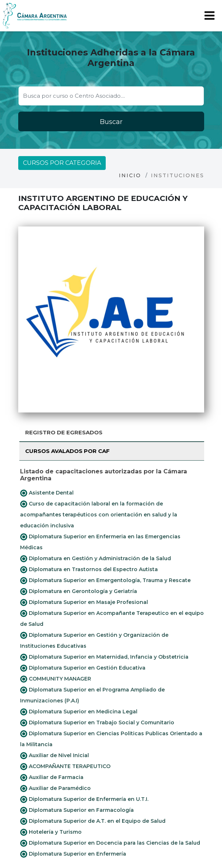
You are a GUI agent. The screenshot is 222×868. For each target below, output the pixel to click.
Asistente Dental (47, 493)
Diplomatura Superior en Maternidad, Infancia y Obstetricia (104, 657)
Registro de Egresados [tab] (64, 432)
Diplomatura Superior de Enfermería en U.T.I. (84, 799)
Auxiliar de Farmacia (52, 778)
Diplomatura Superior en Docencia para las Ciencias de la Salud (110, 843)
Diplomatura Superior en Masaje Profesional (84, 602)
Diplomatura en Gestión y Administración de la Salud (96, 559)
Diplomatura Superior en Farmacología (77, 810)
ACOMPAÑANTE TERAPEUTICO (65, 767)
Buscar (111, 122)
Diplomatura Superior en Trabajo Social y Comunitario (97, 723)
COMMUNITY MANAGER (56, 679)
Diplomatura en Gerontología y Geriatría (79, 592)
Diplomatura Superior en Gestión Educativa (83, 668)
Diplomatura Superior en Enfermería (73, 854)
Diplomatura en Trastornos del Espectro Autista (89, 570)
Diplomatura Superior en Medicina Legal (79, 712)
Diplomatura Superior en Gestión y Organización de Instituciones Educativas (94, 640)
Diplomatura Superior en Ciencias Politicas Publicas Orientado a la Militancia (111, 739)
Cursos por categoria (62, 163)
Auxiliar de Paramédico (55, 788)
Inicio (130, 175)
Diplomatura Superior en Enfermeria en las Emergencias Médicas (100, 542)
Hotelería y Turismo (51, 832)
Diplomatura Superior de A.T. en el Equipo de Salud (93, 821)
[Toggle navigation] (209, 16)
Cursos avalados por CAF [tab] (67, 451)
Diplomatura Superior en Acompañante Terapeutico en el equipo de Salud (112, 619)
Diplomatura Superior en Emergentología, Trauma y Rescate (105, 581)
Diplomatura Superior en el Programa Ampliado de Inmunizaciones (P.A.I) (92, 695)
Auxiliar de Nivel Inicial (54, 756)
